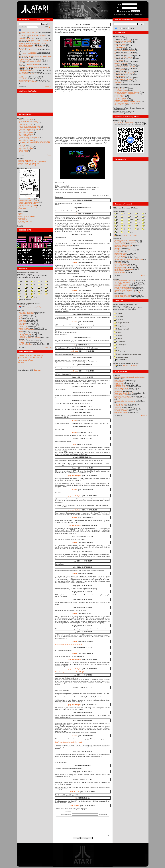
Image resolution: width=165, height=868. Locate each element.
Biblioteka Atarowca (24, 168)
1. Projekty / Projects (121, 89)
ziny (131, 232)
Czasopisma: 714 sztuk (26, 199)
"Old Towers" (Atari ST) (26, 312)
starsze (49, 155)
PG (75, 798)
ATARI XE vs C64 (120, 47)
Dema (132, 28)
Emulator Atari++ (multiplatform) (29, 163)
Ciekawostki (118, 38)
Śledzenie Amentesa (121, 256)
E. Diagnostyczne (121, 351)
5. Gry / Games (120, 95)
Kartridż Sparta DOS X (26, 124)
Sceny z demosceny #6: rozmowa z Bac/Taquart (34, 40)
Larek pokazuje (24, 136)
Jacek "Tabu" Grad (121, 264)
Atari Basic (118, 83)
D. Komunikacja (121, 348)
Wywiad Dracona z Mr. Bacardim (125, 242)
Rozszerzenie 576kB (121, 404)
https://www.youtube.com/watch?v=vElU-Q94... (71, 672)
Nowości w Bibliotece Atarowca (29, 64)
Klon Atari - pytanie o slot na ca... (125, 51)
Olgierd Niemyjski (120, 272)
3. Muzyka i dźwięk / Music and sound (127, 92)
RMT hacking (119, 60)
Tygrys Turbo (119, 391)
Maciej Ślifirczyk (120, 267)
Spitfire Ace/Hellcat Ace (26, 330)
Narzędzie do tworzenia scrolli (28, 123)
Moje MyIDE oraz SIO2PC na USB (126, 398)
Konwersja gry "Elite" (121, 63)
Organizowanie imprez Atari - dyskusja (30, 356)
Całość (23, 307)
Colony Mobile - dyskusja (26, 359)
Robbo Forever (24, 325)
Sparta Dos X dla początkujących (125, 67)
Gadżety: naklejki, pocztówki (124, 289)
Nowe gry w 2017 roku (26, 134)
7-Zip (35, 307)
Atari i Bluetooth (120, 380)
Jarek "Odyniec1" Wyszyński (124, 269)
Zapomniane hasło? (120, 14)
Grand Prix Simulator (25, 344)
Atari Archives (23, 220)
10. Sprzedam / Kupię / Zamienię (125, 103)
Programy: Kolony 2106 (122, 286)
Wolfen (75, 420)
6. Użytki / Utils (119, 97)
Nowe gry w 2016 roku (26, 139)
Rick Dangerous (120, 70)
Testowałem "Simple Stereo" (124, 393)
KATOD (117, 252)
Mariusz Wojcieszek (121, 253)
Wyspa (21, 331)
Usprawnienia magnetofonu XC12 (30, 126)
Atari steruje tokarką (121, 412)
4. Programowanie (121, 323)
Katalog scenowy (119, 211)
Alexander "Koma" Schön (123, 266)
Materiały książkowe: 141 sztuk (29, 202)
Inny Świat (22, 341)
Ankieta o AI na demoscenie (28, 50)
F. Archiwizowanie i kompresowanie (127, 354)
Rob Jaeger (118, 263)
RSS (48, 27)
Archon (21, 333)
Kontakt (20, 226)
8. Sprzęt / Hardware (121, 100)
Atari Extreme (23, 77)
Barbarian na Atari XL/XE (123, 41)
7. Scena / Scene (120, 98)
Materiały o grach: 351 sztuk (28, 205)
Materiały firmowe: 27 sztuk (27, 204)
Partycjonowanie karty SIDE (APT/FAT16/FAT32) (34, 142)
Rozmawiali (117, 239)
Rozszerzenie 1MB (121, 395)
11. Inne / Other (120, 105)
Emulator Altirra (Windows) (27, 165)
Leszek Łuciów (119, 258)
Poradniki (21, 118)
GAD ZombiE (75, 792)
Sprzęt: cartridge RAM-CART (124, 290)
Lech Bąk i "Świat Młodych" (123, 245)
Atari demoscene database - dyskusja (30, 357)
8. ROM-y (118, 335)
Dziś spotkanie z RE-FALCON (28, 74)
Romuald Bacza (120, 255)
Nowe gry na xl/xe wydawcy (124, 57)
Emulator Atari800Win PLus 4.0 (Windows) (32, 162)
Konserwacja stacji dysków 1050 (29, 128)
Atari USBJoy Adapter (122, 284)
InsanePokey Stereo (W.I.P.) (124, 79)
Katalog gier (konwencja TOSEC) (29, 303)
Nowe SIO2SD (119, 383)
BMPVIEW (22, 145)
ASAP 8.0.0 (22, 79)
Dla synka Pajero (120, 76)
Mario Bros (22, 322)
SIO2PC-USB (119, 382)
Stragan (116, 279)
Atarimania (22, 218)
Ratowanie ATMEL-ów (122, 387)
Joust (20, 318)
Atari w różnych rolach (122, 409)
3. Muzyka (119, 320)
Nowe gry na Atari (120, 44)
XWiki (20, 215)
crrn (75, 445)
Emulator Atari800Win (26, 160)
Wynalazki (117, 375)
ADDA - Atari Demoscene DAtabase (125, 208)
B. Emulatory (120, 342)
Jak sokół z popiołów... (26, 80)
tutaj (103, 31)
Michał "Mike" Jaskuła (122, 247)
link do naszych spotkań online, (125, 122)
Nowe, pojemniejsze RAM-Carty (125, 281)
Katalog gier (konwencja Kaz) (27, 273)
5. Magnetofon (120, 326)
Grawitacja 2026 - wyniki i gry (28, 32)
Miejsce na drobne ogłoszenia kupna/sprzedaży (130, 292)
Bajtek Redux (23, 208)
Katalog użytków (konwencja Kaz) (125, 305)
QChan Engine (23, 152)
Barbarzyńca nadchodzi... (27, 71)
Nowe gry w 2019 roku (26, 132)
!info (131, 220)
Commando (22, 320)
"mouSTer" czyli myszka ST (123, 282)
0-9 (20, 281)
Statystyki (21, 362)
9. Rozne (118, 338)
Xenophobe (22, 323)
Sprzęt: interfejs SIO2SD (123, 297)
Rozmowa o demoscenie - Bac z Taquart (32, 35)
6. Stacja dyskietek (122, 329)
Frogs (21, 315)
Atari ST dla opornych (26, 147)
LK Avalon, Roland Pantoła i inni (125, 54)
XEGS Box (118, 407)
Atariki (21, 213)
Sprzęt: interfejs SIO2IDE (123, 295)
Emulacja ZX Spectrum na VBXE (29, 137)
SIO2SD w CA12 (120, 385)
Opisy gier (21, 311)
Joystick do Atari (120, 390)
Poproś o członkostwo (135, 14)
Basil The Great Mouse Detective (29, 338)
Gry (118, 28)
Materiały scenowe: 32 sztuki (28, 200)
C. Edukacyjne (120, 345)
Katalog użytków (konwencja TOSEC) (126, 363)
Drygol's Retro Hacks (25, 221)
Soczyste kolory (120, 406)
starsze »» (48, 87)
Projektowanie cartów (122, 388)
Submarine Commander (26, 314)
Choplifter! (22, 317)
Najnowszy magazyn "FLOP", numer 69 (31, 47)
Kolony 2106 (23, 326)
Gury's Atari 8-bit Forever (27, 216)
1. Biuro (118, 313)
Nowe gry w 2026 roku (26, 120)
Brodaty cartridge (24, 59)
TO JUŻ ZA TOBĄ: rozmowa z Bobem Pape (129, 259)
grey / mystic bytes (75, 476)
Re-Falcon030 (23, 72)
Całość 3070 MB (25, 299)
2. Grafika (118, 316)
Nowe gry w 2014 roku (26, 148)
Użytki (125, 28)
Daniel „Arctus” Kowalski (122, 250)
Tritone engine (23, 150)
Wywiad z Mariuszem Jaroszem (125, 240)
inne (34, 297)
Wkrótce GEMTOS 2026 (27, 39)
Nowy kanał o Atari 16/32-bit (28, 53)
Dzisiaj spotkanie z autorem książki (30, 61)
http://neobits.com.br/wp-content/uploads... (69, 644)
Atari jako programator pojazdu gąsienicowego (34, 67)
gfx (144, 217)
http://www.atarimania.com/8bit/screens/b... (69, 742)
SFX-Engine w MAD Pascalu (28, 121)
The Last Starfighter (25, 334)
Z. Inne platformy (121, 357)
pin (75, 345)
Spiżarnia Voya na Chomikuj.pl (28, 207)
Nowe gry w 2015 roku (26, 140)
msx (138, 223)
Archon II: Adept (24, 328)
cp (144, 213)
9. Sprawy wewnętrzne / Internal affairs (127, 102)
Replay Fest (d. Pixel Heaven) (124, 73)
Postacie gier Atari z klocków (28, 82)
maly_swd (75, 351)
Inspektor (22, 342)
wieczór (75, 214)
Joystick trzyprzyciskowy (122, 396)
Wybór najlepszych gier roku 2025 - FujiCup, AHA (35, 56)
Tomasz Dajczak (120, 244)
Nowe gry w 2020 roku (26, 131)
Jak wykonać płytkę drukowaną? (125, 401)
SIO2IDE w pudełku (121, 411)
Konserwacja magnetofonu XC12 (29, 129)
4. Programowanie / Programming (125, 94)
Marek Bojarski (119, 271)
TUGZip (39, 307)
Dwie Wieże (23, 336)
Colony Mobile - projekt (25, 360)
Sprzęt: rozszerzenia (121, 287)
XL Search (22, 223)
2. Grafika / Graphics (121, 90)
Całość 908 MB (120, 360)
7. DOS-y (118, 332)
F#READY (118, 248)
